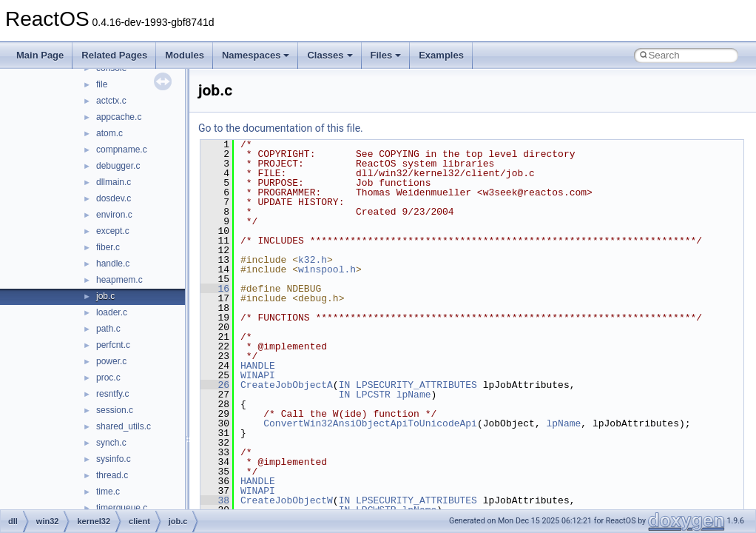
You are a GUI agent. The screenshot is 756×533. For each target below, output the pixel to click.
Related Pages (114, 55)
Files (386, 55)
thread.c (112, 475)
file (102, 84)
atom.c (109, 133)
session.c (115, 410)
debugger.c (118, 166)
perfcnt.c (113, 345)
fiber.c (108, 247)
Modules (185, 55)
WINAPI (258, 375)
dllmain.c (114, 182)
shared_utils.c (124, 426)
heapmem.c (119, 280)
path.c (108, 329)
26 (215, 385)
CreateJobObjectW (287, 500)
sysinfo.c (114, 459)
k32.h (313, 260)
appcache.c (119, 117)
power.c (111, 361)
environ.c (114, 215)
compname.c (122, 150)
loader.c (112, 312)
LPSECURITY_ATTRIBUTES (416, 385)
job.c (105, 296)
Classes (330, 55)
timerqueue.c (122, 508)
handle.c (113, 264)
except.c (113, 231)
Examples (441, 55)
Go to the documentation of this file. (281, 128)
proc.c (108, 378)
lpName (414, 395)
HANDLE (258, 366)
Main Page (40, 55)
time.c (108, 492)
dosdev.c (114, 198)
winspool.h (327, 269)
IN (345, 385)
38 (215, 500)
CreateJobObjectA (287, 385)
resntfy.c (112, 394)
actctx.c (111, 101)
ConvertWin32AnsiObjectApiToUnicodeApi (370, 423)
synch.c (111, 443)
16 (215, 289)
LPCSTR (373, 395)
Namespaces (256, 55)
